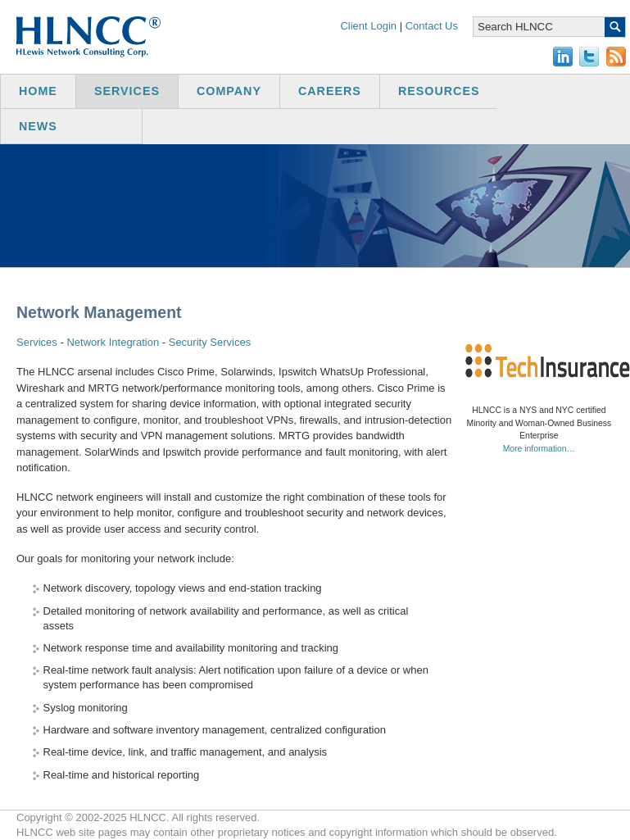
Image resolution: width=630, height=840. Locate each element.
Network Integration (113, 342)
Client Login (368, 26)
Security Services (210, 342)
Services (37, 342)
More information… (539, 449)
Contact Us (432, 26)
